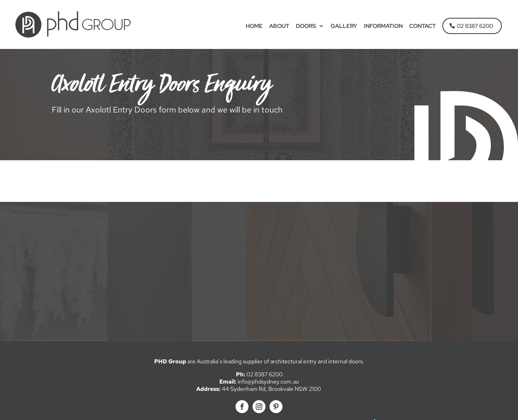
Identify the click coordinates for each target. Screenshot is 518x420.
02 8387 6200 (475, 27)
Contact (422, 27)
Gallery (344, 27)
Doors (306, 27)
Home (254, 27)
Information (383, 27)
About (279, 27)
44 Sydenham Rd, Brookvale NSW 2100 (272, 389)
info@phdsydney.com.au (268, 382)
